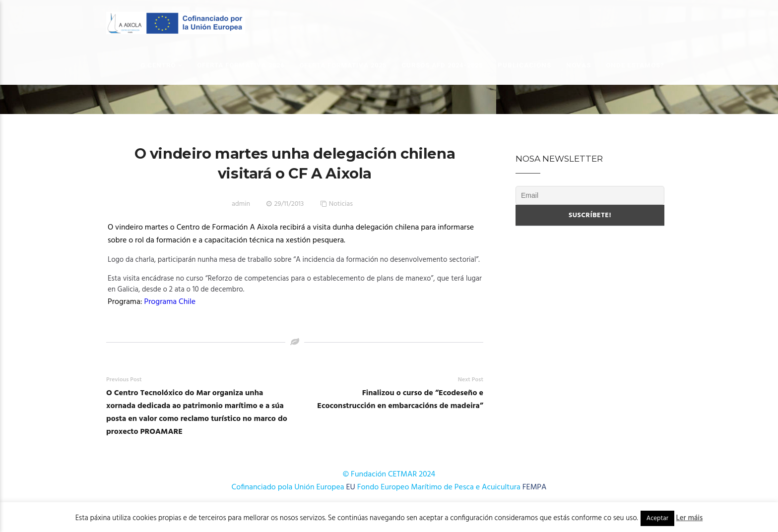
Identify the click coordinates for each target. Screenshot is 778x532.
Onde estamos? (635, 65)
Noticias (341, 204)
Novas (579, 65)
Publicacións (524, 65)
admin (241, 204)
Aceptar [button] (657, 518)
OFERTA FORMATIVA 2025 (343, 65)
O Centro (158, 65)
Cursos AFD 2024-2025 (442, 65)
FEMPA (535, 487)
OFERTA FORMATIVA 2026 (241, 65)
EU (351, 487)
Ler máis (690, 518)
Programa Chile (171, 302)
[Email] (590, 195)
